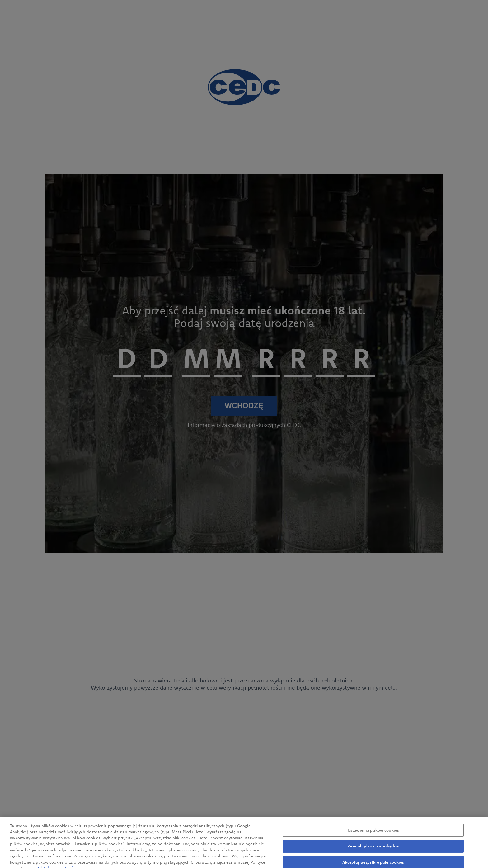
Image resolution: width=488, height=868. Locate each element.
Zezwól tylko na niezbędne (373, 849)
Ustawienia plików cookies (373, 833)
